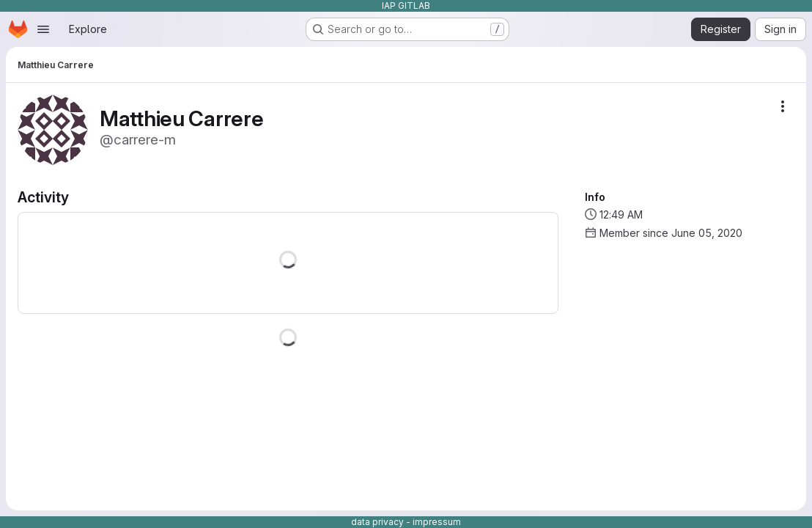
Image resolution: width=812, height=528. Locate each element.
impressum (437, 522)
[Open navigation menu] (43, 29)
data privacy (377, 522)
